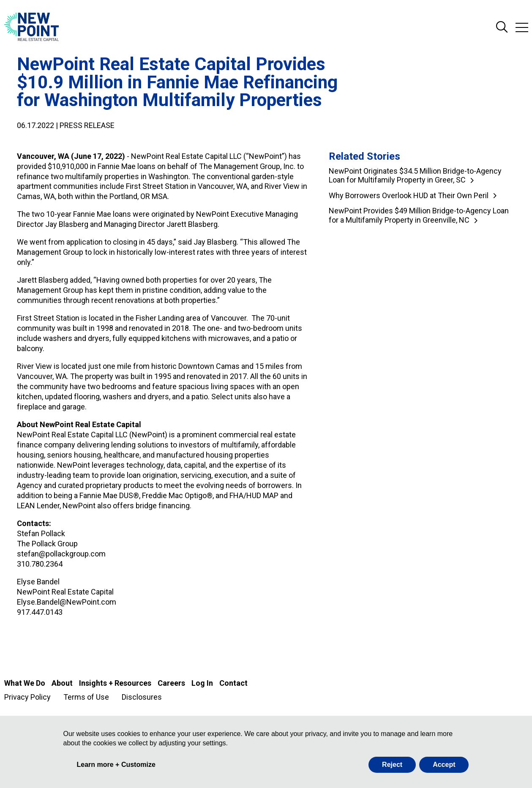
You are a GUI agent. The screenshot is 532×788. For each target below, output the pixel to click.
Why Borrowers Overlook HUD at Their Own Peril (409, 195)
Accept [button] (444, 765)
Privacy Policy (27, 697)
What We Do (25, 683)
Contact (233, 683)
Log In (202, 683)
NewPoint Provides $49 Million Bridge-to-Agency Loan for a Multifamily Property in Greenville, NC (419, 215)
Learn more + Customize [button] (116, 765)
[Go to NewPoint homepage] (31, 27)
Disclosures (142, 697)
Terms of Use (86, 697)
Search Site (502, 27)
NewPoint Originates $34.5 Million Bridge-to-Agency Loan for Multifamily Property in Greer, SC (415, 176)
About (62, 683)
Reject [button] (392, 765)
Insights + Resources (115, 683)
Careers (171, 683)
